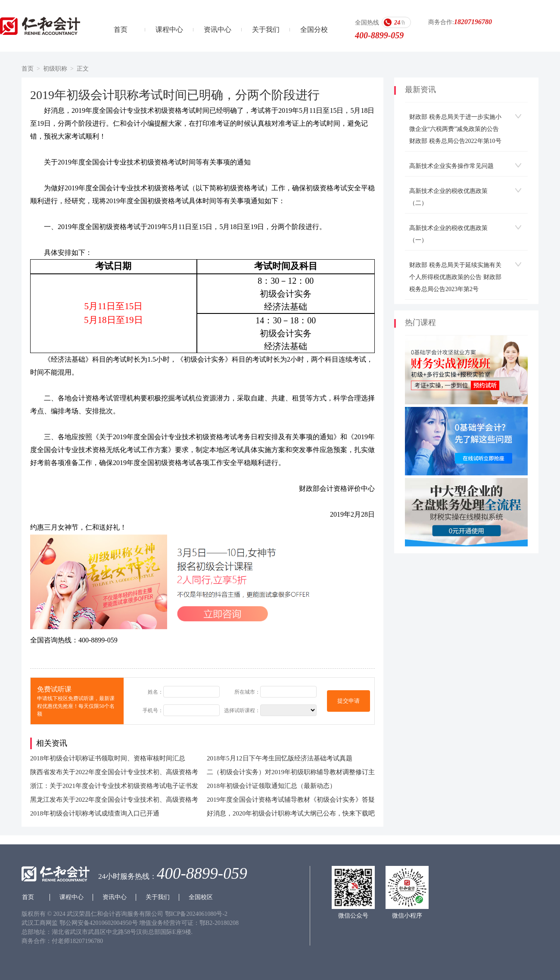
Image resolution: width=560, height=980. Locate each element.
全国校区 (201, 897)
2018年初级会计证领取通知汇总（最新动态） (271, 786)
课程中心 (169, 29)
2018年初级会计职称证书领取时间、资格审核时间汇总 (108, 758)
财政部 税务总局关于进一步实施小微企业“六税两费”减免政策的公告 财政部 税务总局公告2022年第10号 (455, 129)
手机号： (153, 710)
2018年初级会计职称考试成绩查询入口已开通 (95, 813)
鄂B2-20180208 (219, 923)
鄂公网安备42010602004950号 (100, 923)
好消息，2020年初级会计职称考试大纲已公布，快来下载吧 (291, 813)
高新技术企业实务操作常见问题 (451, 166)
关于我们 (266, 29)
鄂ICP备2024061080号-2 (196, 914)
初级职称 (55, 69)
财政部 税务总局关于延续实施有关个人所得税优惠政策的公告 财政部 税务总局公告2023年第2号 (455, 277)
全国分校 (314, 29)
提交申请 (348, 701)
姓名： (156, 692)
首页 (121, 29)
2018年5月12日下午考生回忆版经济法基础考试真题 (280, 758)
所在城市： (247, 692)
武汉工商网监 (40, 923)
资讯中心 (218, 29)
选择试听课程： (242, 710)
